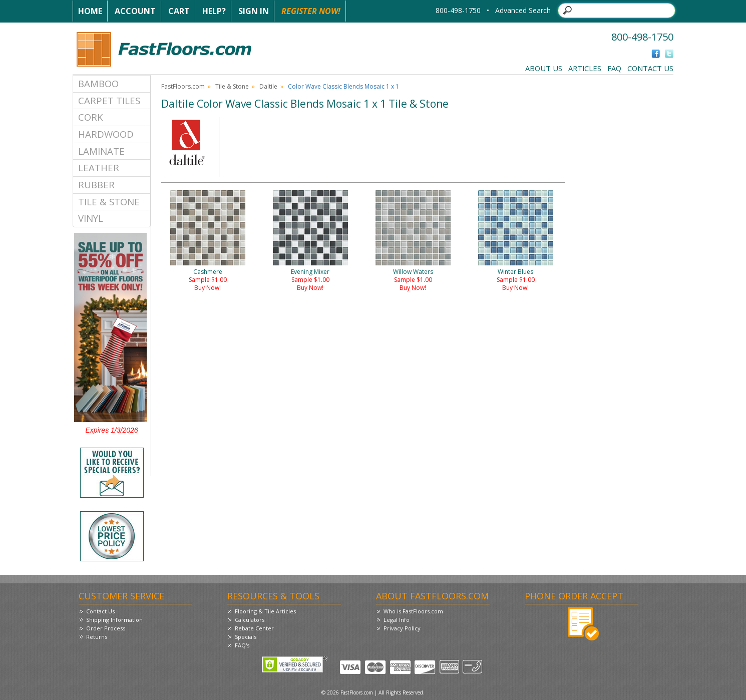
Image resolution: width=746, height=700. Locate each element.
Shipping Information (114, 620)
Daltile (268, 86)
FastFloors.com (183, 86)
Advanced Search (523, 10)
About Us (544, 68)
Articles (585, 68)
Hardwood (106, 134)
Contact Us (650, 68)
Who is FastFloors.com (413, 611)
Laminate (101, 151)
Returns (97, 637)
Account (135, 11)
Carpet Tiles (109, 100)
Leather (99, 167)
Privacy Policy (402, 628)
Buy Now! (208, 288)
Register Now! (311, 11)
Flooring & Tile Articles (265, 611)
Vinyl (91, 218)
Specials (246, 637)
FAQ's (242, 645)
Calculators (250, 620)
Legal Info (397, 620)
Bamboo (98, 83)
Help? (214, 11)
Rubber (96, 185)
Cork (91, 117)
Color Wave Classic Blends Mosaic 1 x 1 (343, 86)
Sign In (254, 11)
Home (90, 11)
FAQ (614, 68)
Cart (179, 11)
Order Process (106, 628)
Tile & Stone (109, 202)
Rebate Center (254, 628)
